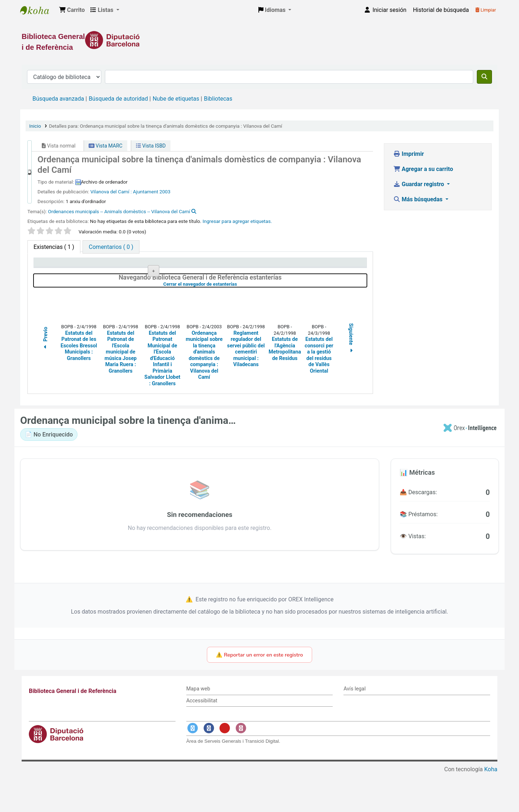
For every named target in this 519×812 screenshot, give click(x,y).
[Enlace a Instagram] (241, 767)
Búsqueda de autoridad (118, 99)
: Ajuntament (144, 192)
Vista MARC (106, 146)
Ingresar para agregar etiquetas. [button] (237, 221)
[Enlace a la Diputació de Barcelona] (259, 40)
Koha (491, 807)
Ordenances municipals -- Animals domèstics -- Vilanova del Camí (119, 211)
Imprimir (409, 154)
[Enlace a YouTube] (225, 767)
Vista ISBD (151, 146)
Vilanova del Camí (111, 192)
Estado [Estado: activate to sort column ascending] (246, 266)
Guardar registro (420, 184)
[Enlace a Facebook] (209, 767)
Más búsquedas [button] (419, 199)
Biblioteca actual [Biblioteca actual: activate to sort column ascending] (124, 266)
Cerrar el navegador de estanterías (239, 322)
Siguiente (351, 377)
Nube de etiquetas (176, 99)
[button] (72, 10)
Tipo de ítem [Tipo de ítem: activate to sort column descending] (53, 266)
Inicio (35, 126)
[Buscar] (484, 77)
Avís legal (354, 727)
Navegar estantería (195, 289)
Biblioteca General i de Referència (38, 10)
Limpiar (486, 10)
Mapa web (198, 727)
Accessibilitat (202, 739)
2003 (165, 192)
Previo (45, 377)
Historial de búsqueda (441, 10)
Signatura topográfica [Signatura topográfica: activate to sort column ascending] (196, 266)
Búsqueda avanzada (58, 99)
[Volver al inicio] (497, 790)
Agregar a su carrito (423, 169)
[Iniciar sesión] (385, 10)
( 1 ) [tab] (54, 247)
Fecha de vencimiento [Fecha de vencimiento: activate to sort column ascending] (330, 266)
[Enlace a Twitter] (193, 767)
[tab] (111, 247)
